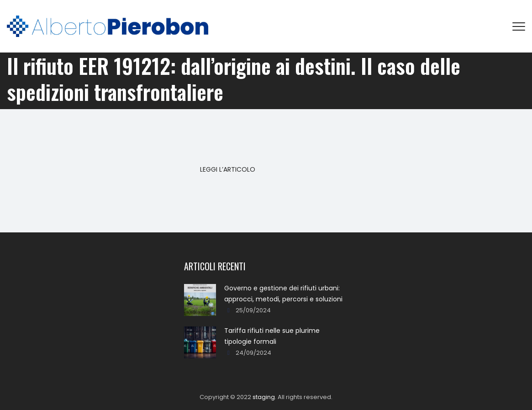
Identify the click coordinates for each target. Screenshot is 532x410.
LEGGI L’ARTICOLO (228, 169)
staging (264, 397)
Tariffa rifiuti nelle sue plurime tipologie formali (272, 336)
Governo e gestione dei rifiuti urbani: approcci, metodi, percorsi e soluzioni (283, 294)
